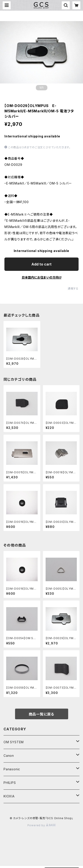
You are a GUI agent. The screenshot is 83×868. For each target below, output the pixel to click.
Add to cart (41, 264)
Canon (9, 756)
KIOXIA (9, 796)
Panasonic (12, 769)
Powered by (42, 825)
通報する (73, 288)
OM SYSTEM (14, 742)
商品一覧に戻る (42, 714)
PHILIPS (10, 783)
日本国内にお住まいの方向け (42, 277)
